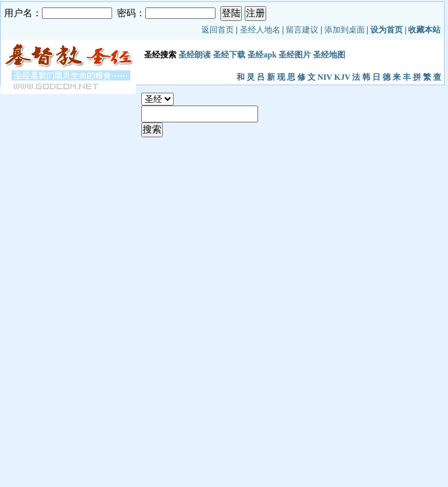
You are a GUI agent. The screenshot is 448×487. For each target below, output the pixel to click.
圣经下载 (229, 55)
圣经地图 (329, 55)
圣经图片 (295, 55)
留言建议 (302, 30)
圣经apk (262, 55)
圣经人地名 (260, 30)
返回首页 (218, 30)
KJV (343, 77)
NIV (325, 77)
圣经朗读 (195, 55)
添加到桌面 (345, 30)
